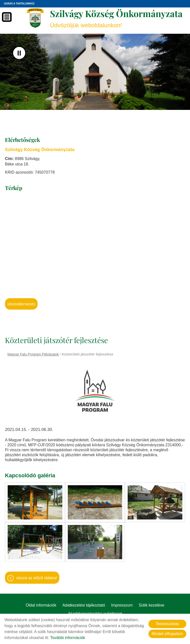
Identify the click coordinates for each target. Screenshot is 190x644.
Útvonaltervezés (21, 304)
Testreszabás (167, 624)
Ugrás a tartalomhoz (19, 4)
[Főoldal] (35, 18)
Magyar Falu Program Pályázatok (33, 354)
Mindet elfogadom (167, 634)
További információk (68, 638)
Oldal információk (41, 605)
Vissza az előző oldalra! (36, 578)
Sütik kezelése (152, 605)
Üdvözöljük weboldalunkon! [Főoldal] (116, 18)
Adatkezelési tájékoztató (84, 605)
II (19, 53)
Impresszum (122, 605)
